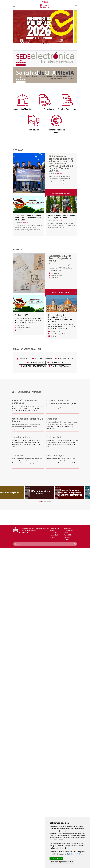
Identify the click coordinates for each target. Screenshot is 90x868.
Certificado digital (55, 455)
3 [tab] (45, 44)
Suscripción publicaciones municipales (25, 402)
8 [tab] (51, 501)
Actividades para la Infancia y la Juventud (27, 420)
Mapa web (67, 537)
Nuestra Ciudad (55, 535)
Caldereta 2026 (21, 315)
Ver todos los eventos (61, 293)
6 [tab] (47, 501)
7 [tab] (49, 501)
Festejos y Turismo (56, 437)
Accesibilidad (68, 535)
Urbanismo (17, 455)
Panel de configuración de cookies (62, 862)
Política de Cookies (76, 854)
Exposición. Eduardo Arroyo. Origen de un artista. (60, 258)
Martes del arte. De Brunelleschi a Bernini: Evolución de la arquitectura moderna (60, 318)
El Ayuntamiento (55, 528)
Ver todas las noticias (61, 193)
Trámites (53, 537)
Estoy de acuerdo (56, 858)
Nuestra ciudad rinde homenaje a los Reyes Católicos (62, 217)
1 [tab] (42, 44)
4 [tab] (47, 44)
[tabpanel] (45, 27)
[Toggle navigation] (14, 6)
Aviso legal (67, 528)
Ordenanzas (52, 419)
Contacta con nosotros (58, 400)
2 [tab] (43, 44)
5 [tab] (48, 44)
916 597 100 (25, 532)
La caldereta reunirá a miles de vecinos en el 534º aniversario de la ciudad (28, 218)
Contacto (67, 540)
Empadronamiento (21, 437)
